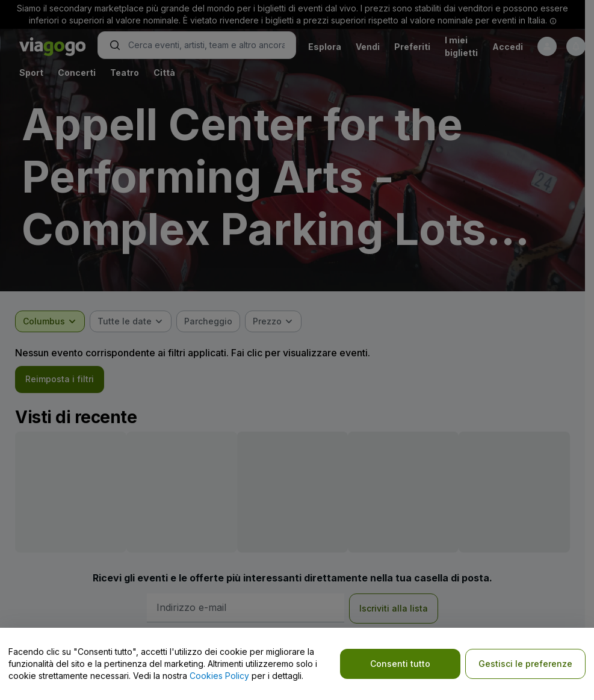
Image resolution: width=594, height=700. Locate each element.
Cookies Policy (219, 676)
